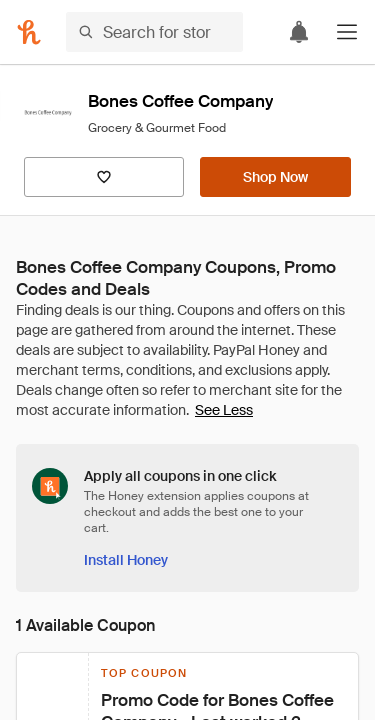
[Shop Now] (275, 177)
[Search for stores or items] (154, 32)
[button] (347, 32)
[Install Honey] (126, 560)
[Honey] (29, 32)
